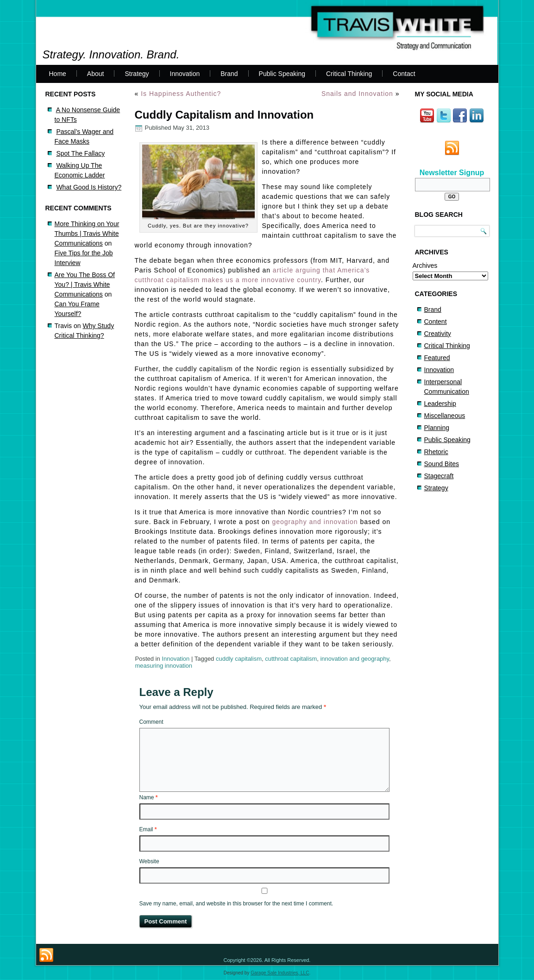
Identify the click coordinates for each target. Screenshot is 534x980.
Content (436, 322)
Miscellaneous (445, 416)
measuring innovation (164, 666)
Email (148, 829)
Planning (437, 428)
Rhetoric (436, 452)
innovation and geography (355, 659)
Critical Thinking (349, 74)
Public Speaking (282, 74)
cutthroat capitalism (291, 659)
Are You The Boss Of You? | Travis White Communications (85, 285)
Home (58, 74)
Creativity (438, 334)
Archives (425, 266)
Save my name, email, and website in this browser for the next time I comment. (236, 904)
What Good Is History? (89, 187)
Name (149, 797)
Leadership (440, 404)
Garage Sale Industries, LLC (280, 973)
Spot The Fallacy (80, 153)
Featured (437, 358)
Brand (229, 74)
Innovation (185, 74)
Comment (151, 722)
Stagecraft (439, 476)
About (96, 74)
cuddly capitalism (239, 659)
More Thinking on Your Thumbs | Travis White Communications (87, 234)
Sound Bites (442, 464)
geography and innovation (315, 522)
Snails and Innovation (357, 94)
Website (149, 861)
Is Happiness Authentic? (181, 94)
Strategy (137, 74)
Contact (404, 74)
